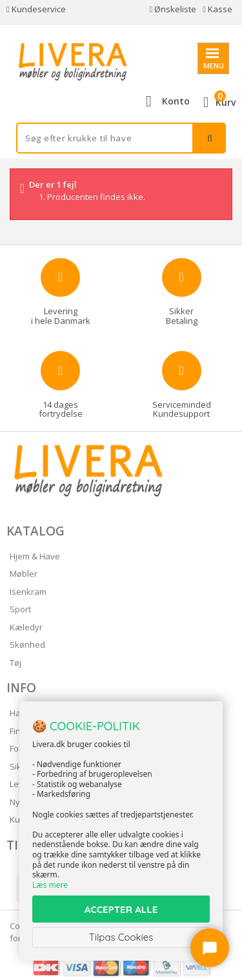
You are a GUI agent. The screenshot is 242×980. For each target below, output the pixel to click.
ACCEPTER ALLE (121, 909)
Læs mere (50, 885)
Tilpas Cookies (121, 937)
